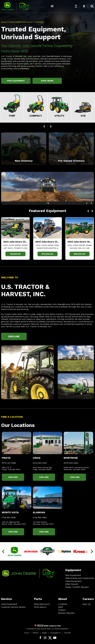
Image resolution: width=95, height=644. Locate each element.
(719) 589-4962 (40, 518)
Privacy (36, 633)
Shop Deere (47, 81)
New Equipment (73, 575)
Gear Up (87, 604)
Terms (44, 633)
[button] (76, 6)
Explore (14, 336)
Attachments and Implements (80, 578)
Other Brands (72, 584)
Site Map (67, 633)
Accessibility (55, 633)
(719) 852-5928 (9, 518)
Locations (63, 604)
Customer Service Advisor (13, 607)
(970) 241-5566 (9, 463)
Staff (60, 607)
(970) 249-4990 (71, 463)
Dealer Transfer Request (77, 587)
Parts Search (40, 607)
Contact (62, 610)
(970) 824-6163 (40, 463)
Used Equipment (73, 581)
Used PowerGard (9, 604)
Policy (27, 633)
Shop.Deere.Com (42, 604)
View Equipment (16, 81)
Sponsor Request (66, 613)
